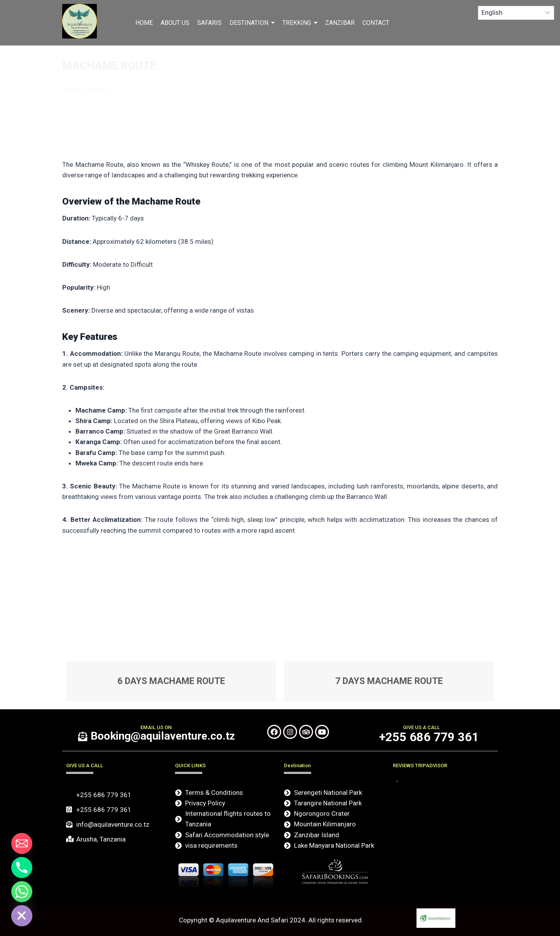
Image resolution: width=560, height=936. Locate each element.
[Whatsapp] (22, 892)
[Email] (22, 843)
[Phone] (22, 868)
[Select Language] (516, 13)
